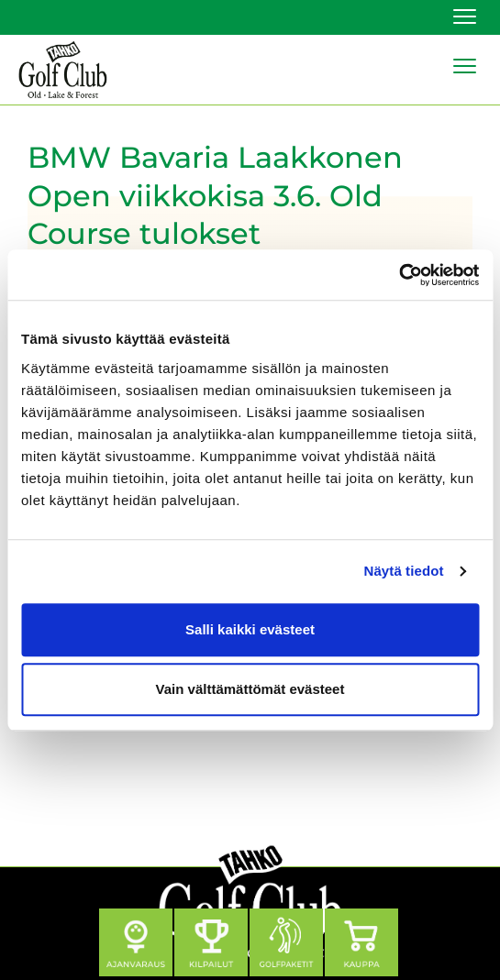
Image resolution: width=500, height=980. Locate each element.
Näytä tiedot (404, 571)
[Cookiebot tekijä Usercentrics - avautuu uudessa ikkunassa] (399, 275)
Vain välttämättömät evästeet (250, 689)
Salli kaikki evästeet (250, 629)
